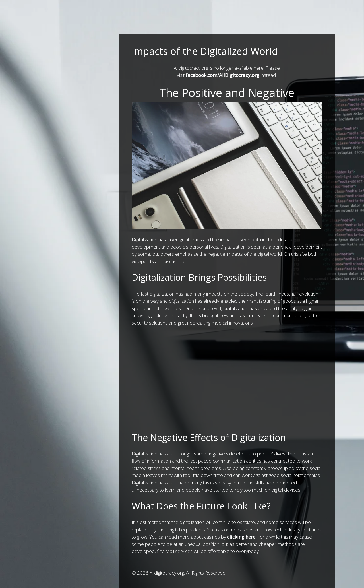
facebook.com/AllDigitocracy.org (223, 75)
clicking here (241, 537)
